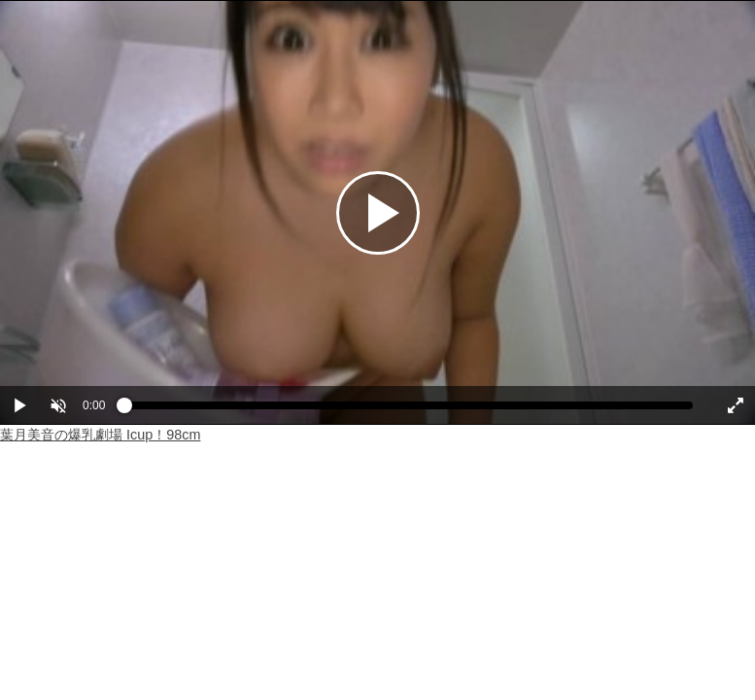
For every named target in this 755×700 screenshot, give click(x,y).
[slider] (409, 410)
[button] (58, 405)
